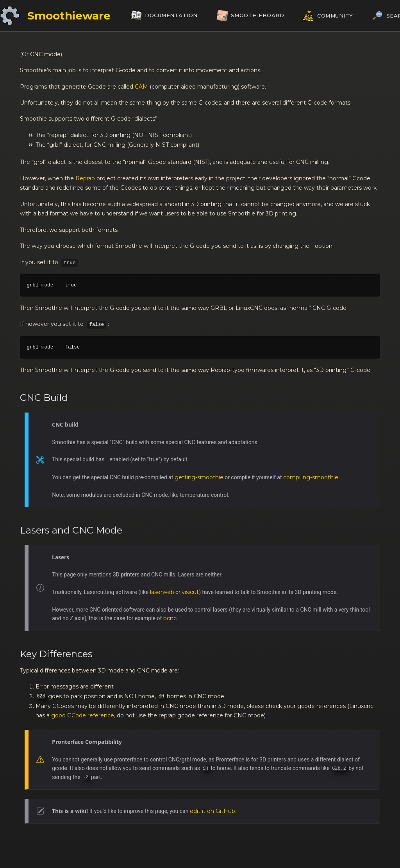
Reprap (85, 178)
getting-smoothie (199, 477)
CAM (141, 87)
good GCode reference (83, 715)
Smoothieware (69, 16)
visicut (190, 592)
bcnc (170, 618)
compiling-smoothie (311, 477)
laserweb (162, 592)
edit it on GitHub (212, 811)
